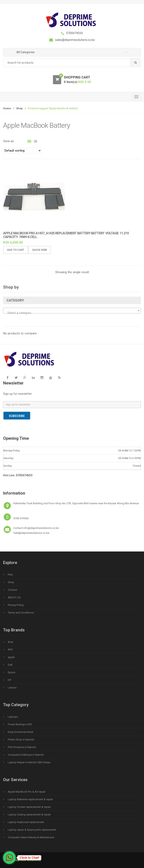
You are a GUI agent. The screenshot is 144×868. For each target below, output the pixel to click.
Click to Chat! (29, 858)
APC (10, 650)
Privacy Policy (16, 605)
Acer (11, 642)
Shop (19, 108)
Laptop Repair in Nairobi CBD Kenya (29, 762)
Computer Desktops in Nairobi (26, 755)
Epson (12, 672)
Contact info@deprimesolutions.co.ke (36, 528)
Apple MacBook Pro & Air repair (27, 792)
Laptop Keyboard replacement (26, 822)
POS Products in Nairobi (22, 747)
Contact (12, 590)
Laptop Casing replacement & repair (29, 814)
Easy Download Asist (20, 732)
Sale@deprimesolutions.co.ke (31, 533)
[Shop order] (22, 151)
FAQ (10, 575)
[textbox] (72, 313)
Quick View (40, 252)
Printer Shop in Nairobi (21, 740)
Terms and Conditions (21, 613)
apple (11, 657)
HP (9, 680)
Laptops (13, 717)
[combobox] (72, 63)
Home (7, 108)
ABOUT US (14, 597)
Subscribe (17, 416)
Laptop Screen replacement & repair (29, 807)
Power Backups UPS (20, 724)
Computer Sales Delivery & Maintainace (31, 837)
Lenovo (12, 688)
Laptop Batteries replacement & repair (30, 799)
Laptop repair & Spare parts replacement (32, 830)
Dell (10, 665)
